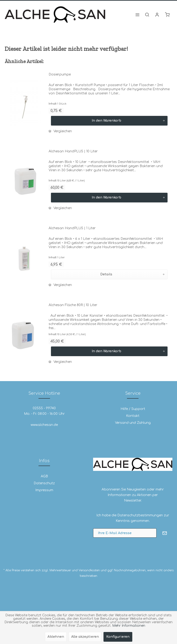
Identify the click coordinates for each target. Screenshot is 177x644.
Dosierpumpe (60, 74)
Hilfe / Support (133, 409)
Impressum (44, 490)
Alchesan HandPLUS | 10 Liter (73, 151)
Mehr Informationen (129, 626)
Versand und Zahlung (133, 423)
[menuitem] (137, 15)
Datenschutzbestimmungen (140, 515)
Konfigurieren (118, 637)
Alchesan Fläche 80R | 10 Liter (73, 305)
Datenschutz (44, 483)
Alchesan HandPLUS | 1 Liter (72, 228)
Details (132, 273)
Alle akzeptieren (85, 637)
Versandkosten (89, 570)
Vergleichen (60, 131)
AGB (44, 476)
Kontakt (133, 416)
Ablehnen (56, 637)
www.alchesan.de (44, 425)
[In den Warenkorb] (109, 121)
